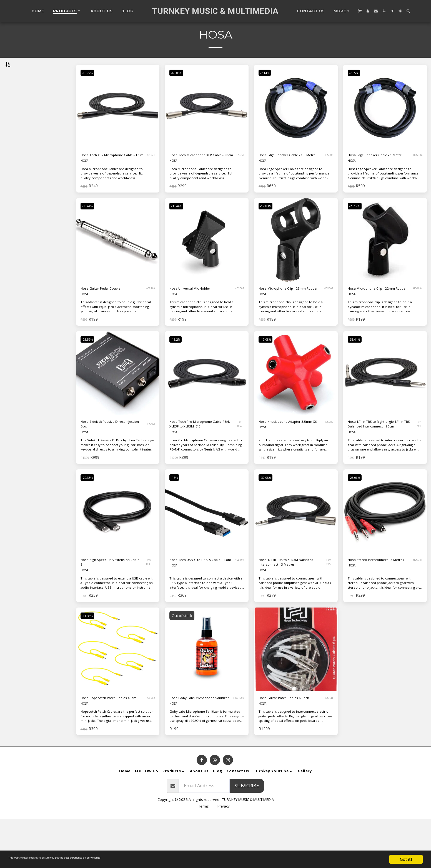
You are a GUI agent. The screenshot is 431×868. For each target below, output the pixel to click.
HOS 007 (238, 313)
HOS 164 (149, 458)
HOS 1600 (237, 743)
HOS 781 (415, 601)
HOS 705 (330, 601)
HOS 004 (416, 316)
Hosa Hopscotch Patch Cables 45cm (112, 743)
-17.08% (268, 372)
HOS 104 (238, 601)
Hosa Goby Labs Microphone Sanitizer (200, 743)
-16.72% (90, 87)
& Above (24, 146)
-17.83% (268, 229)
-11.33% (90, 656)
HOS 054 (241, 458)
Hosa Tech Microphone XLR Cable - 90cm (199, 174)
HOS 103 (150, 601)
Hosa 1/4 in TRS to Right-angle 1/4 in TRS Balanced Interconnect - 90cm (380, 458)
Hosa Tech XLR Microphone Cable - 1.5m (110, 174)
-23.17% (357, 229)
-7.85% (356, 87)
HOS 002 (327, 316)
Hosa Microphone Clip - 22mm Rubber (373, 316)
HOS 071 (149, 174)
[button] (360, 11)
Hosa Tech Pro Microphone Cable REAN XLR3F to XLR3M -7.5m (200, 458)
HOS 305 (326, 174)
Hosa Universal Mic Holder (198, 312)
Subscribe (247, 835)
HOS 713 (419, 458)
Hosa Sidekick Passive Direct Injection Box (111, 458)
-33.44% (90, 229)
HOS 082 (148, 743)
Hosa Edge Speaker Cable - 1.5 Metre (290, 174)
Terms (204, 856)
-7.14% (267, 87)
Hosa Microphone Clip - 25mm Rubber (284, 316)
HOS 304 (415, 174)
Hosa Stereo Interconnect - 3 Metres (378, 600)
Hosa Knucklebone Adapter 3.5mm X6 (288, 458)
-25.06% (357, 514)
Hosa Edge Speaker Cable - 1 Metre (378, 174)
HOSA (85, 184)
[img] (118, 121)
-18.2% (178, 372)
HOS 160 (149, 313)
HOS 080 (327, 458)
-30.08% (268, 514)
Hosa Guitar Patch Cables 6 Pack (287, 743)
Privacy (224, 856)
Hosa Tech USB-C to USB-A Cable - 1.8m (198, 600)
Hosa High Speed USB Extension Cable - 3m (104, 600)
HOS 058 (238, 174)
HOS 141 (325, 743)
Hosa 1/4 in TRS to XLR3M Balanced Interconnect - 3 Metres (286, 601)
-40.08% (179, 87)
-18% (176, 514)
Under (22, 117)
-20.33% (90, 514)
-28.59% (90, 372)
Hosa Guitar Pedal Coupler (109, 312)
